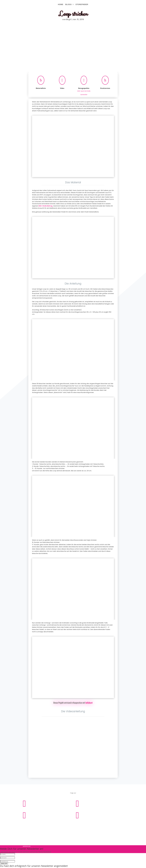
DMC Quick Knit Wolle (84, 91)
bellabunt (89, 703)
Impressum (67, 824)
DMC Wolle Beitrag (45, 206)
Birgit (69, 19)
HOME (61, 4)
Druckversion (105, 88)
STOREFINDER (82, 4)
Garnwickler (84, 95)
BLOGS (68, 4)
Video (62, 88)
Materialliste (41, 88)
